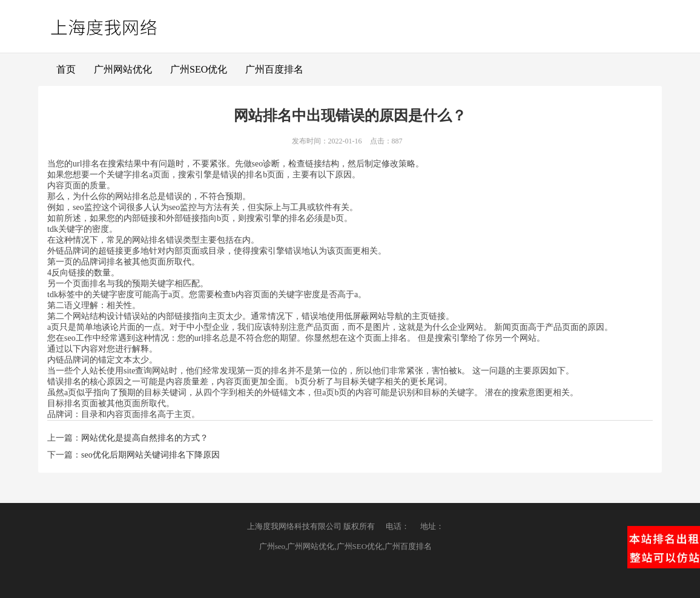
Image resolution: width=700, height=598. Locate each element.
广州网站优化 (123, 69)
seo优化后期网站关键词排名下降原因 (150, 455)
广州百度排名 (274, 69)
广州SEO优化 (199, 69)
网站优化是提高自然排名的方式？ (145, 438)
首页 (66, 69)
